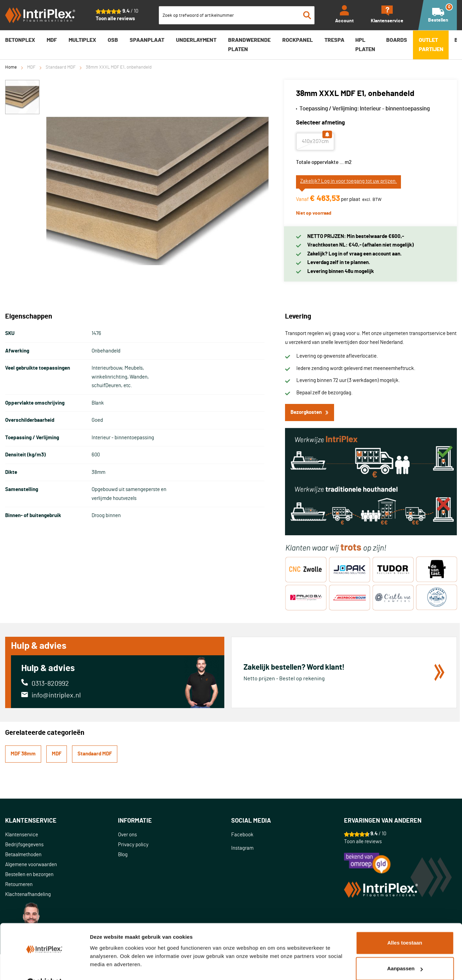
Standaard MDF (61, 67)
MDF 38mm (23, 754)
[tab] (62, 821)
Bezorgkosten (310, 412)
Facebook (242, 835)
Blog (123, 855)
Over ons (127, 835)
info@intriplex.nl (56, 695)
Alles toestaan (405, 926)
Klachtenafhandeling (28, 894)
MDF (31, 67)
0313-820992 (50, 684)
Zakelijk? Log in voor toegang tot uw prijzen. (348, 181)
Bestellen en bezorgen (29, 875)
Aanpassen (405, 952)
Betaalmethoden (23, 855)
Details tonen (106, 966)
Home (11, 67)
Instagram (242, 848)
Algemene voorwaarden (31, 865)
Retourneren (19, 885)
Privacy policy (133, 845)
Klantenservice (22, 835)
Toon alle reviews (115, 19)
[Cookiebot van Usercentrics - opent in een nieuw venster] (44, 967)
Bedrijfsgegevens (24, 845)
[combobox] (237, 15)
